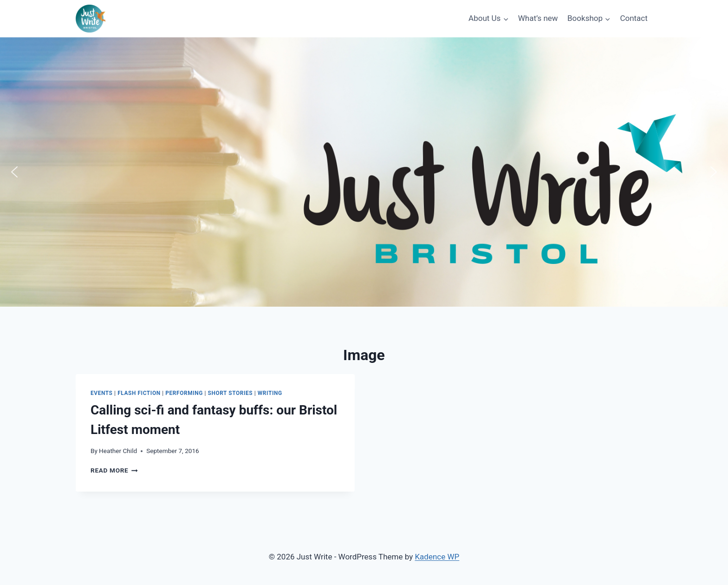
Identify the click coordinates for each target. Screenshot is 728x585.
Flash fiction (139, 393)
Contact (634, 18)
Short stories (231, 393)
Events (102, 393)
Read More (114, 470)
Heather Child (118, 451)
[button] (14, 172)
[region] (364, 172)
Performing (184, 393)
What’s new (538, 18)
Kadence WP (437, 557)
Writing (270, 393)
